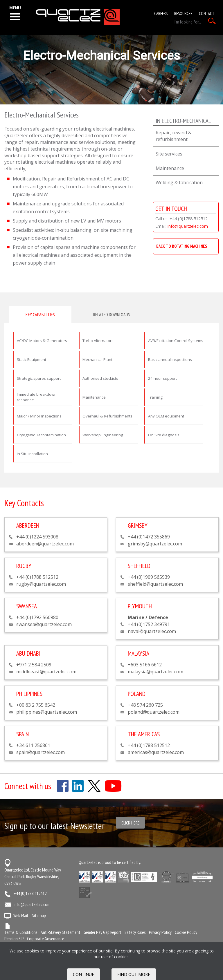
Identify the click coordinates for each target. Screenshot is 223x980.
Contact (207, 13)
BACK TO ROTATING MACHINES (182, 246)
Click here (131, 823)
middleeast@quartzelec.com (46, 672)
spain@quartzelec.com (41, 752)
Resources (183, 13)
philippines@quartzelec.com (47, 712)
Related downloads (112, 314)
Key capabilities (40, 314)
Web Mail (21, 915)
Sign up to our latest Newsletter (54, 826)
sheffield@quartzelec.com (155, 584)
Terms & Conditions (21, 932)
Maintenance (170, 168)
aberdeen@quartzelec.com (45, 544)
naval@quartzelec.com (152, 631)
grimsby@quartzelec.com (155, 544)
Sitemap (39, 915)
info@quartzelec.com (188, 226)
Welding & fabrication (179, 182)
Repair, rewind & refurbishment (173, 136)
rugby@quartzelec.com (41, 584)
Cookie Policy (186, 932)
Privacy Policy (160, 932)
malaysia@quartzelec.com (155, 672)
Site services (169, 154)
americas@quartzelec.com (156, 752)
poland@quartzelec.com (154, 712)
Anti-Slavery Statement (61, 932)
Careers (161, 13)
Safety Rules (135, 932)
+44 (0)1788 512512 (30, 893)
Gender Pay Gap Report (102, 932)
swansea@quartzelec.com (44, 624)
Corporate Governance (46, 939)
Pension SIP (14, 939)
